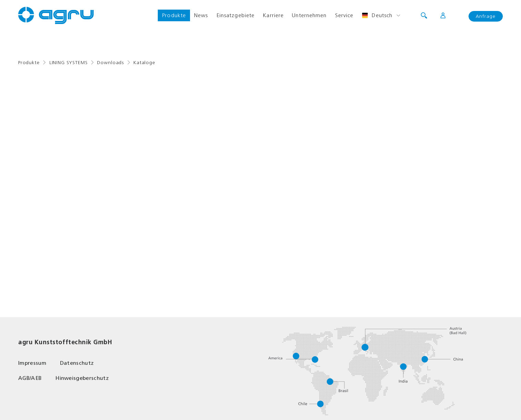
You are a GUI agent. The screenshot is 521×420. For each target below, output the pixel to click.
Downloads (110, 63)
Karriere (273, 15)
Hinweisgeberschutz (82, 378)
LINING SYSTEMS (69, 63)
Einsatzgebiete (236, 15)
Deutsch (377, 15)
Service (344, 15)
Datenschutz (77, 363)
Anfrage (486, 16)
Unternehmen (309, 15)
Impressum (32, 363)
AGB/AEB (30, 378)
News (201, 15)
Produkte (174, 15)
